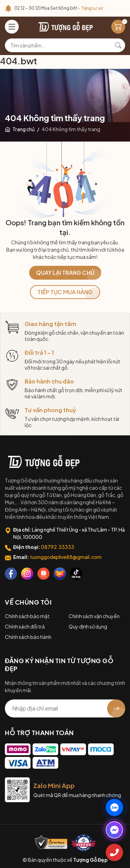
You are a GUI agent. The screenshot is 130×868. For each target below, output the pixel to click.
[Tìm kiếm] (118, 45)
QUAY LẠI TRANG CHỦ (65, 273)
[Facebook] (11, 574)
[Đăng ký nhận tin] (116, 708)
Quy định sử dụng (88, 626)
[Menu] (12, 27)
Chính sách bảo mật (27, 616)
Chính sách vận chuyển (94, 616)
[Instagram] (27, 574)
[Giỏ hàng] (118, 27)
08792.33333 (58, 547)
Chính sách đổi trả (25, 626)
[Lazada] (60, 574)
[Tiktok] (76, 574)
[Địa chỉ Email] (65, 708)
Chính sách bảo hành (28, 637)
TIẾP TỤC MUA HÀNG (65, 292)
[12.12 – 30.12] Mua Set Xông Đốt (59, 8)
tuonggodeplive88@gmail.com (66, 557)
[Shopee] (44, 574)
